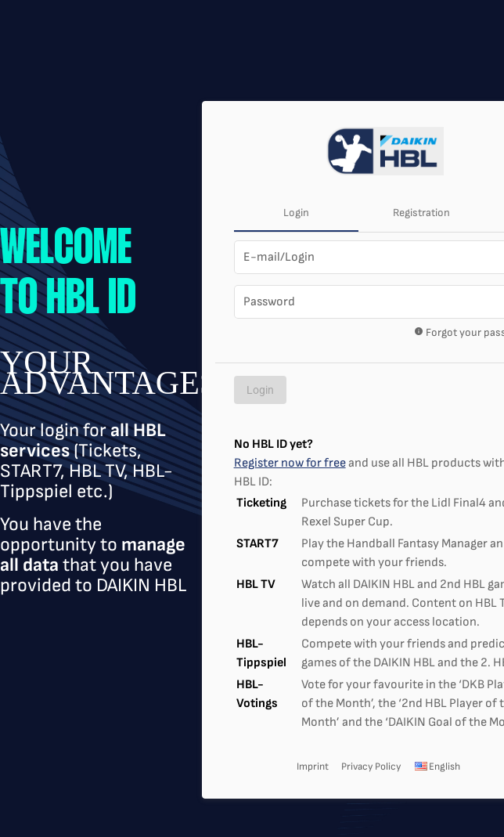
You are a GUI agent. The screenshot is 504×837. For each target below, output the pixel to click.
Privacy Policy (371, 767)
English (437, 767)
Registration (421, 213)
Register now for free (290, 463)
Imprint (313, 767)
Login (296, 213)
